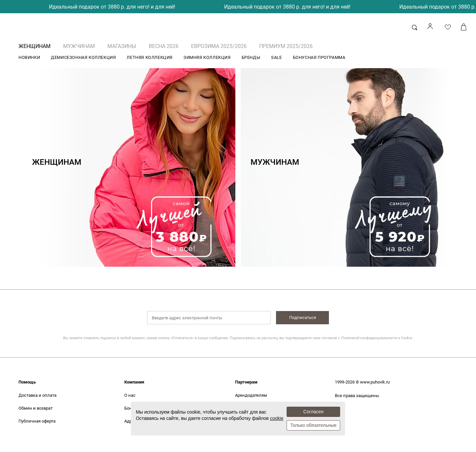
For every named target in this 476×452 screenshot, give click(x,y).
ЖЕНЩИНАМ (35, 46)
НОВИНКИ (29, 57)
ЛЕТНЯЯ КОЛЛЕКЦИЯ (150, 57)
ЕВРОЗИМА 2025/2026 (219, 46)
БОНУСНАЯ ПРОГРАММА (319, 57)
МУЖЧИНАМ (79, 46)
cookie (277, 418)
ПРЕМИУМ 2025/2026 (286, 46)
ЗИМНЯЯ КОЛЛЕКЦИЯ (207, 57)
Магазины (122, 46)
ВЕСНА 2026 (164, 46)
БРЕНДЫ (251, 57)
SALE (276, 57)
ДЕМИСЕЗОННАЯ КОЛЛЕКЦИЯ (83, 57)
